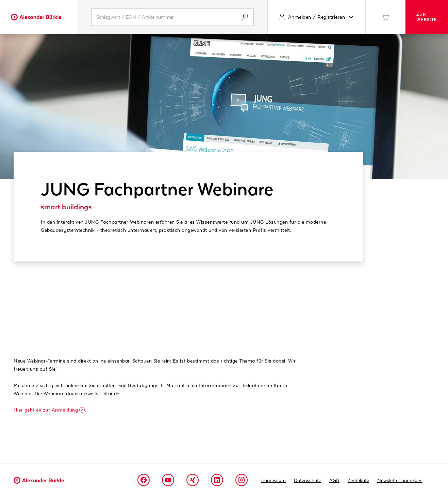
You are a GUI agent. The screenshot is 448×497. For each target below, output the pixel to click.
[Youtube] (168, 484)
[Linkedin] (217, 484)
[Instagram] (242, 484)
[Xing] (193, 484)
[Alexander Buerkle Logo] (39, 480)
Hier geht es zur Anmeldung (49, 410)
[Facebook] (144, 484)
